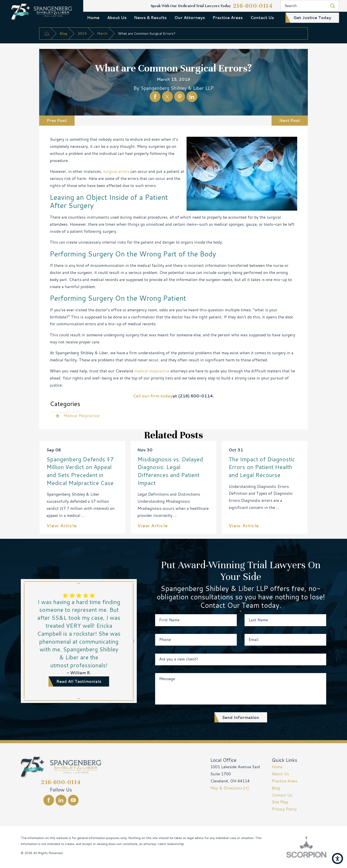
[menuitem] (93, 18)
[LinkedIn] (61, 800)
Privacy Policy (284, 809)
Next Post (290, 120)
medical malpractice (152, 371)
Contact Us (262, 18)
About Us (117, 18)
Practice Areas (228, 18)
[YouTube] (73, 800)
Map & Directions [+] (229, 788)
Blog (63, 33)
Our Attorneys (190, 18)
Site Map (280, 802)
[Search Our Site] (333, 6)
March (102, 33)
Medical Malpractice (81, 416)
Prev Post (57, 120)
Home (93, 18)
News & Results (150, 18)
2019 (82, 33)
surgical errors (116, 171)
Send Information (241, 717)
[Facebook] (49, 800)
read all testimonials (79, 681)
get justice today (312, 18)
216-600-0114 (253, 6)
